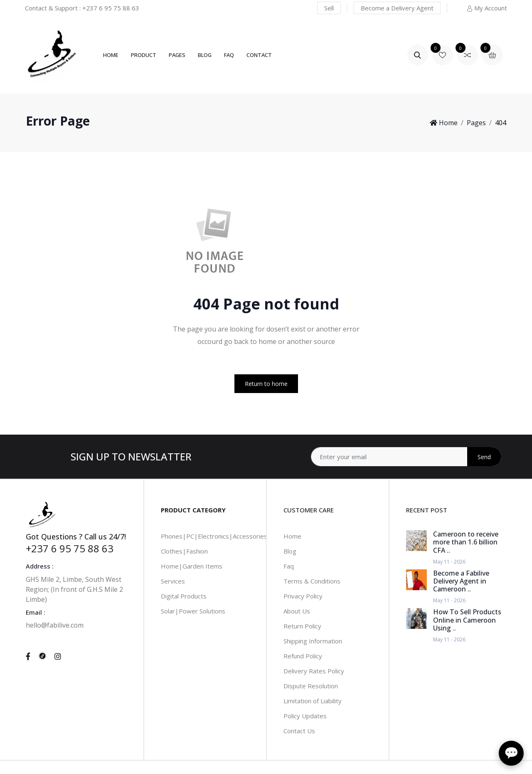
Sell (329, 8)
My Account (487, 8)
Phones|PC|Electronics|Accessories (214, 536)
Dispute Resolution (311, 686)
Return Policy (302, 626)
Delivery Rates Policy (314, 671)
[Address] (406, 457)
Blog (205, 55)
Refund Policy (303, 656)
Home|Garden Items (192, 566)
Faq (289, 566)
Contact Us (299, 731)
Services (173, 581)
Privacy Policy (303, 596)
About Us (297, 611)
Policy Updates (305, 716)
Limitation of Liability (313, 701)
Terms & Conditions (312, 581)
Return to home (266, 384)
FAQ (229, 55)
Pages (177, 55)
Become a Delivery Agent (397, 8)
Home (111, 55)
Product (144, 55)
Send (484, 457)
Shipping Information (313, 641)
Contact (259, 55)
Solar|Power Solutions (193, 611)
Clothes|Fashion (184, 551)
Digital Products (184, 596)
